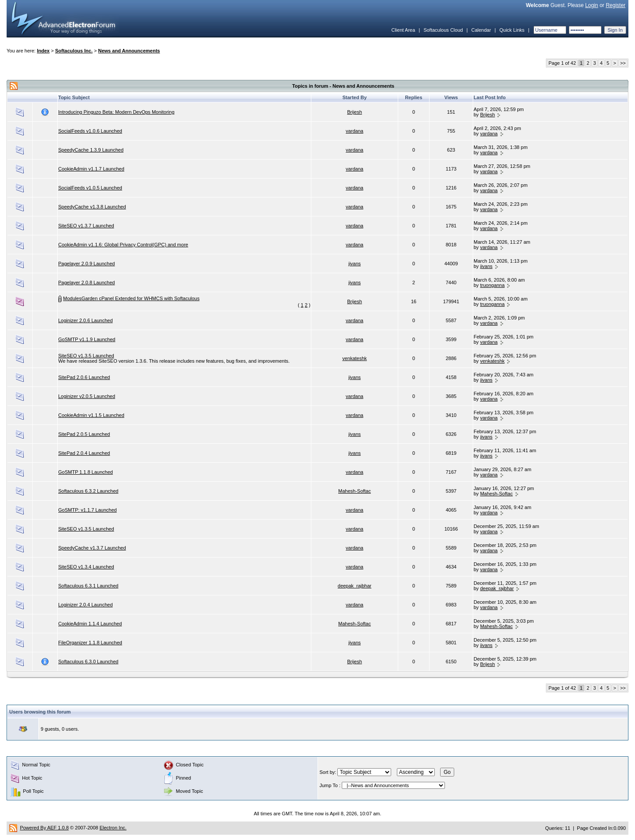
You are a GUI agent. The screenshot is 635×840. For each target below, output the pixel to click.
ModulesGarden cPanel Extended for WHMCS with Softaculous (131, 298)
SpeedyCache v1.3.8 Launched (92, 207)
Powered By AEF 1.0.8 (44, 828)
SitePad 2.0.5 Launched (84, 434)
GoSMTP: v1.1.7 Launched (88, 510)
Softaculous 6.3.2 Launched (88, 491)
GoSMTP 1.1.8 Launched (86, 472)
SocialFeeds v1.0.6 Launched (90, 131)
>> (623, 63)
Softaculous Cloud (443, 30)
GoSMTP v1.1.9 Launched (87, 339)
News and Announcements (129, 51)
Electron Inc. (113, 828)
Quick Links (512, 30)
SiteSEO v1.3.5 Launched (86, 356)
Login (592, 5)
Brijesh (355, 112)
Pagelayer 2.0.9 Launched (86, 264)
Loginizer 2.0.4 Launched (86, 605)
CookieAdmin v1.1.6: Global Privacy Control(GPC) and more (123, 245)
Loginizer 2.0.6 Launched (86, 320)
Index (43, 51)
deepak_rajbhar (355, 586)
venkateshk (355, 358)
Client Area (403, 30)
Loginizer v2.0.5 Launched (87, 396)
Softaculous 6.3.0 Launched (88, 662)
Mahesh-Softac (355, 491)
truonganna (493, 285)
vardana (355, 131)
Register (616, 5)
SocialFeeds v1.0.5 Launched (90, 188)
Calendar (481, 30)
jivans (355, 264)
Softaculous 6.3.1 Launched (88, 586)
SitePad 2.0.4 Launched (84, 453)
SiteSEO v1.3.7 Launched (86, 226)
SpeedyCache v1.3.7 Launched (92, 548)
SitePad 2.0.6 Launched (84, 377)
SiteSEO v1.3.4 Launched (86, 567)
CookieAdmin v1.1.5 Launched (91, 415)
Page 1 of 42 (562, 63)
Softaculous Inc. (74, 51)
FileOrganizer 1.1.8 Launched (90, 643)
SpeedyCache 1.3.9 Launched (91, 150)
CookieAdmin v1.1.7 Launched (91, 169)
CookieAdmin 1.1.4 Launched (90, 624)
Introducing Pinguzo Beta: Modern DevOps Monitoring (116, 112)
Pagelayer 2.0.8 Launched (86, 282)
